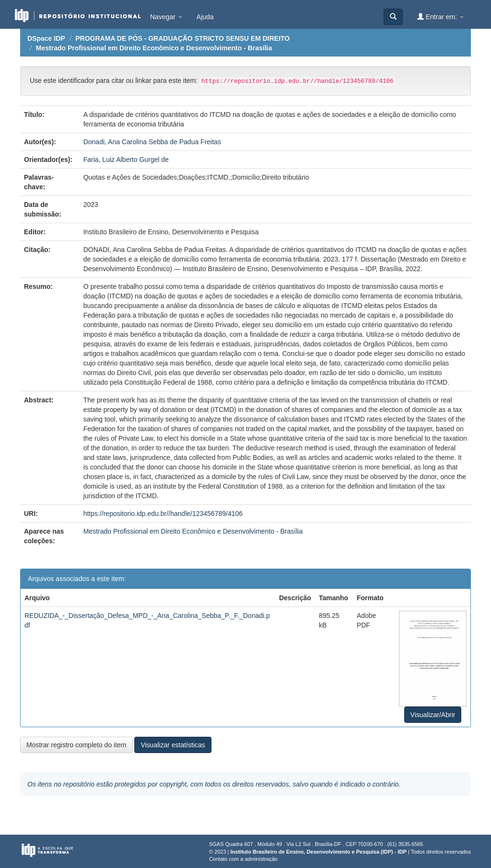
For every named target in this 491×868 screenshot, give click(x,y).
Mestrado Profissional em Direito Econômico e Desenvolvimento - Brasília (154, 48)
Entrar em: (440, 17)
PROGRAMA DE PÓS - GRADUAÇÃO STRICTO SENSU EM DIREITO (182, 38)
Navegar (166, 17)
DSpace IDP (46, 38)
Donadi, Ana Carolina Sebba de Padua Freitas (152, 142)
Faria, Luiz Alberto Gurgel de (126, 160)
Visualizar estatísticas (173, 745)
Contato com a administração (243, 859)
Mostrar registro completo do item (76, 745)
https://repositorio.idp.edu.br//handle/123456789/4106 (163, 514)
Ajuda (205, 17)
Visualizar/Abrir (433, 715)
